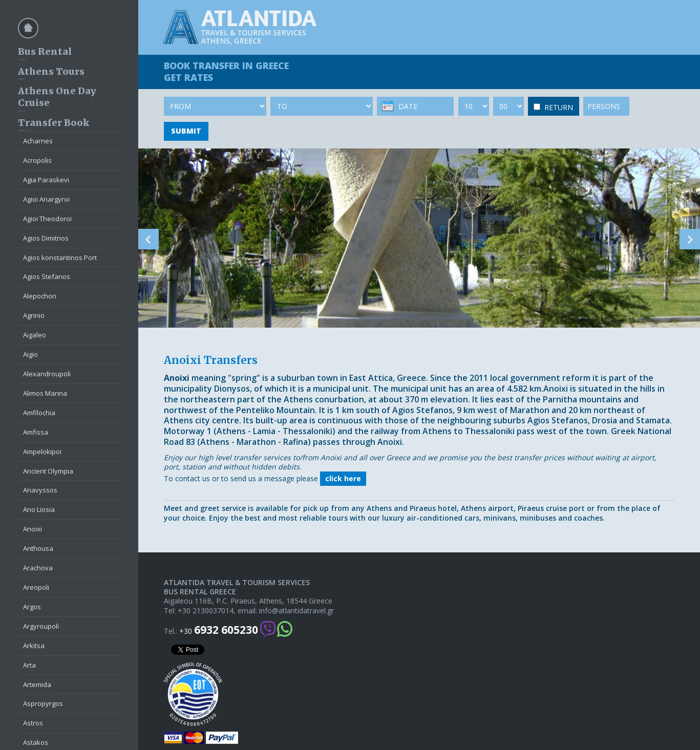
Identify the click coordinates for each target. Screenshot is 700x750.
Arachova (38, 568)
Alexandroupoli (47, 374)
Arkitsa (34, 646)
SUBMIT (186, 131)
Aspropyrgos (43, 703)
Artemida (37, 684)
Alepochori (40, 296)
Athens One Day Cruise (57, 97)
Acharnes (38, 141)
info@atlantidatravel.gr (296, 611)
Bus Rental (45, 51)
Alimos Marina (45, 393)
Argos (32, 607)
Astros (33, 723)
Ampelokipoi (42, 452)
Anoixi (33, 529)
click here (343, 478)
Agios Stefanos (47, 276)
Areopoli (36, 587)
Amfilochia (39, 413)
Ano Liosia (39, 509)
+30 (219, 630)
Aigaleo (35, 335)
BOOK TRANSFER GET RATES (226, 71)
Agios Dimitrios (46, 238)
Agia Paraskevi (46, 180)
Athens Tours (51, 71)
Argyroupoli (41, 626)
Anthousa (38, 548)
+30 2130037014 (206, 611)
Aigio (30, 354)
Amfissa (36, 432)
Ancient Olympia (48, 471)
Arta (29, 665)
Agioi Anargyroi (46, 199)
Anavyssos (40, 490)
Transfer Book (54, 123)
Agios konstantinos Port (60, 258)
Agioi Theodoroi (47, 219)
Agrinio (34, 315)
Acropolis (37, 160)
